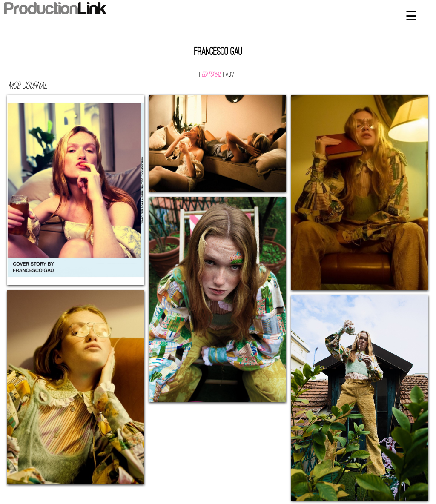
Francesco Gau (218, 52)
